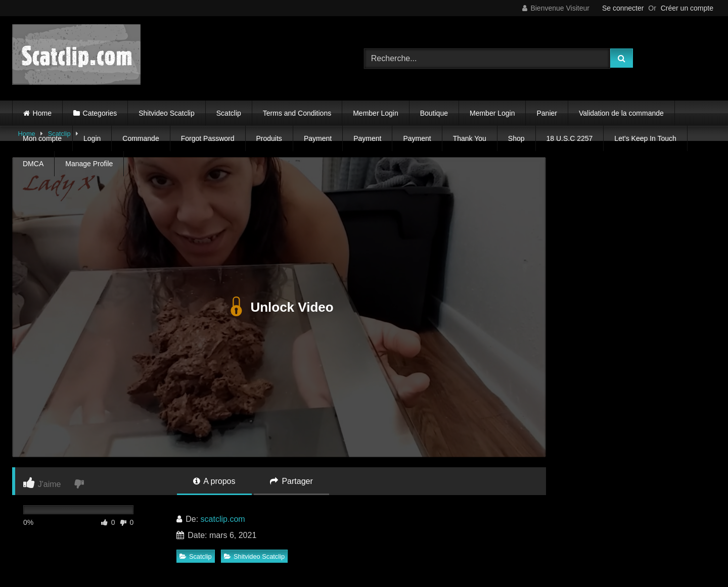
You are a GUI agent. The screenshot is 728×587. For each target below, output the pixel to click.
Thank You (470, 138)
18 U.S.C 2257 (570, 138)
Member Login (376, 113)
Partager (291, 481)
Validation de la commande (621, 113)
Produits (269, 138)
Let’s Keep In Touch (645, 138)
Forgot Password (208, 138)
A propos (214, 481)
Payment (318, 138)
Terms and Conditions (297, 113)
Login (92, 138)
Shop (516, 138)
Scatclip (229, 113)
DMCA (33, 164)
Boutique (434, 113)
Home (42, 113)
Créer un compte (687, 8)
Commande (141, 138)
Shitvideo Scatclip (167, 113)
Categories (100, 113)
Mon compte (42, 138)
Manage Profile (89, 164)
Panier (547, 113)
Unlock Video (279, 307)
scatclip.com (223, 519)
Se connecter (623, 8)
